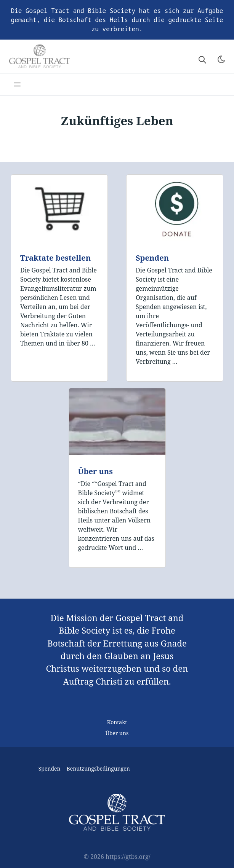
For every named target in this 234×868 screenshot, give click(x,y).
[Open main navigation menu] (17, 84)
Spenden (152, 258)
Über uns (95, 471)
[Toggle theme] (221, 59)
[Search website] (202, 59)
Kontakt (117, 722)
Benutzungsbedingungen (98, 768)
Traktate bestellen (55, 258)
